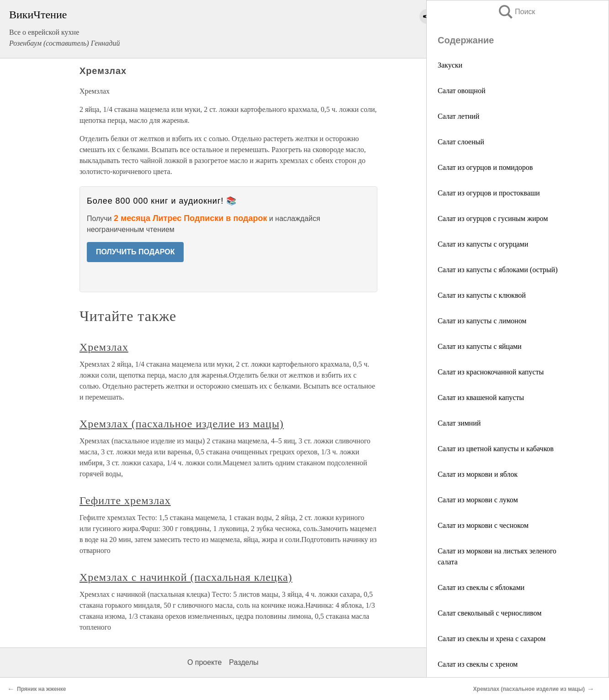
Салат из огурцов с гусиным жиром (493, 218)
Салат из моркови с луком (478, 500)
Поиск (516, 12)
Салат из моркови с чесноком (483, 525)
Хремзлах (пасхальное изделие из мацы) (182, 424)
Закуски (450, 65)
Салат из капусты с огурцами (483, 244)
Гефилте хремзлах (125, 500)
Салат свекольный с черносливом (490, 613)
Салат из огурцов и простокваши (489, 193)
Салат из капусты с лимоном (482, 321)
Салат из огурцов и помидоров (485, 167)
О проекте (204, 662)
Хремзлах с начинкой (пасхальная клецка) (186, 577)
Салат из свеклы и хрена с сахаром (492, 639)
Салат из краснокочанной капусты (491, 372)
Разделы (244, 662)
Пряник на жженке (41, 689)
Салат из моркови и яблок (478, 474)
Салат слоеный (461, 142)
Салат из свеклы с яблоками (481, 587)
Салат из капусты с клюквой (482, 295)
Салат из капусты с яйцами (480, 346)
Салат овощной (461, 91)
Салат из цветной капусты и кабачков (496, 449)
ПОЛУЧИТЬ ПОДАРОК (135, 252)
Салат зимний (459, 423)
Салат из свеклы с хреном (478, 664)
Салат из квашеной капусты (481, 397)
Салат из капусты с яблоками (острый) (498, 270)
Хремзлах (104, 347)
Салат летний (458, 116)
